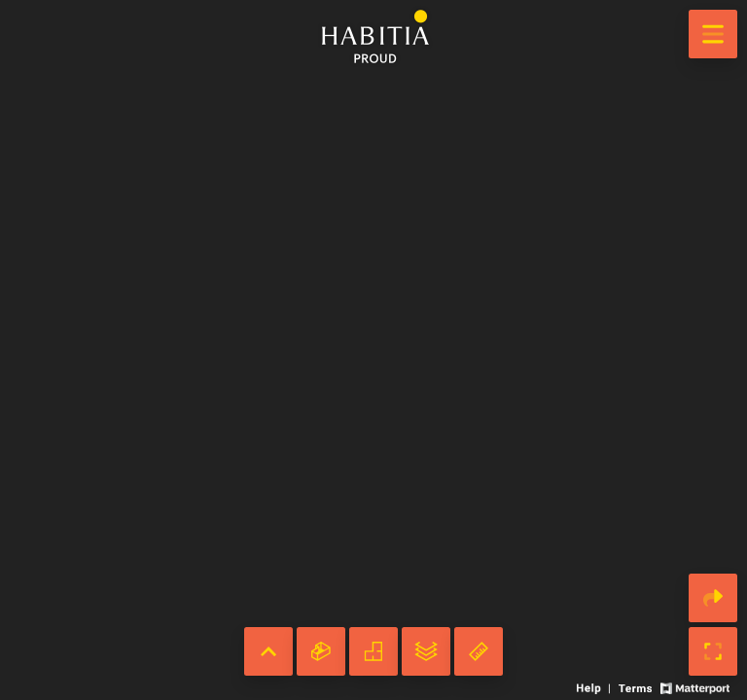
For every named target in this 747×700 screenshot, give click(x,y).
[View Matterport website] (695, 687)
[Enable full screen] (713, 651)
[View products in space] (713, 34)
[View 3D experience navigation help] (595, 687)
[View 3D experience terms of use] (637, 687)
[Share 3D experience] (713, 598)
